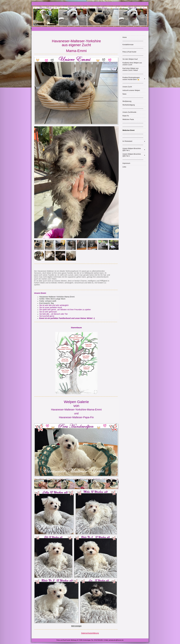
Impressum (126, 163)
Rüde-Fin (126, 116)
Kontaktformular (128, 45)
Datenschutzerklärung (90, 633)
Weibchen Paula (128, 119)
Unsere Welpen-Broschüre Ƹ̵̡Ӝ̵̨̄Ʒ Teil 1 (134, 149)
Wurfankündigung (129, 105)
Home (125, 37)
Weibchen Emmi (129, 130)
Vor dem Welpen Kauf (130, 59)
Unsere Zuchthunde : (130, 112)
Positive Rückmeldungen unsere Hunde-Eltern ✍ (134, 79)
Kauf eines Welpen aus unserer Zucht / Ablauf (131, 69)
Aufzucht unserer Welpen (131, 90)
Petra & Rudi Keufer (130, 52)
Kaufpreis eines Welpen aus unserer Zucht (132, 64)
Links (124, 167)
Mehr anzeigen (76, 626)
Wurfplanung (127, 101)
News (125, 94)
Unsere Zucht (127, 87)
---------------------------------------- (133, 41)
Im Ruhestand (134, 141)
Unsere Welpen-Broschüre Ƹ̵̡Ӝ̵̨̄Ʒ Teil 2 (134, 155)
